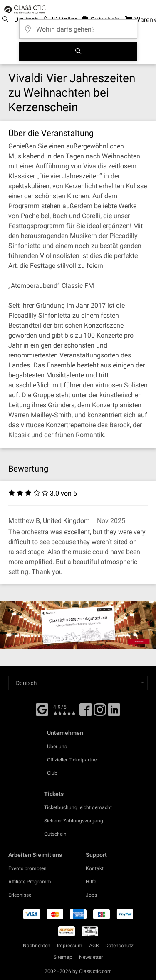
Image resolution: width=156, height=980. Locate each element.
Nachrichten (37, 946)
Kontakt (95, 868)
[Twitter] (100, 713)
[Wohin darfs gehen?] (78, 26)
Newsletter (91, 957)
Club (52, 773)
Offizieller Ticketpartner (73, 760)
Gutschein (55, 834)
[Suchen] (78, 51)
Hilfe (91, 882)
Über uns (57, 747)
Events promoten (27, 868)
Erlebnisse (20, 895)
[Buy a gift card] (78, 625)
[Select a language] (78, 683)
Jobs (91, 895)
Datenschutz (119, 946)
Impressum (70, 946)
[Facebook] (42, 709)
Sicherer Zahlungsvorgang (74, 821)
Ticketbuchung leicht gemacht (78, 807)
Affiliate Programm (30, 882)
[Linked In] (114, 713)
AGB (94, 946)
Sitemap (63, 957)
